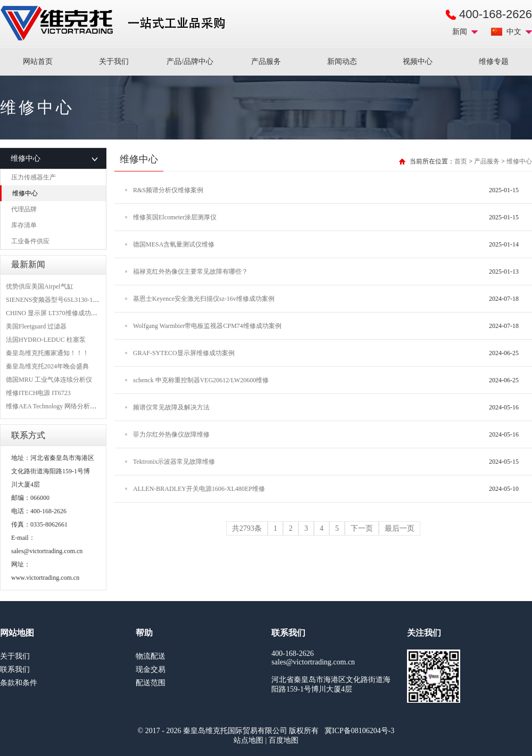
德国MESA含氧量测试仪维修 (174, 244)
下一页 (362, 528)
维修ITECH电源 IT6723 (38, 393)
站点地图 (248, 740)
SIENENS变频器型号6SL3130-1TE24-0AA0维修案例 (78, 300)
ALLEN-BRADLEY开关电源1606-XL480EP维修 (199, 489)
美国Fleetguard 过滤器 (36, 326)
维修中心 (25, 193)
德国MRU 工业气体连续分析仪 (49, 380)
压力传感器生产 (34, 177)
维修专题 (494, 61)
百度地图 (284, 740)
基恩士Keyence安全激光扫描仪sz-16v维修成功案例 (204, 299)
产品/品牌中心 (190, 61)
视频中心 (418, 61)
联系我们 (15, 669)
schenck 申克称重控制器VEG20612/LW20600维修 (201, 380)
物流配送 (151, 656)
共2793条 (247, 528)
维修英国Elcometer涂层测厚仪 (175, 217)
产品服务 (266, 61)
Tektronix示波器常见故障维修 (174, 462)
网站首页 (38, 61)
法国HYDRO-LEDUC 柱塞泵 (46, 340)
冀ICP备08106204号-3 (359, 731)
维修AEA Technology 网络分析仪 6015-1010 (66, 406)
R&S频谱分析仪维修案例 (168, 190)
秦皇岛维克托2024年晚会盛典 (47, 366)
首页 (461, 161)
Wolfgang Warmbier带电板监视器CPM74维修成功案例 (207, 326)
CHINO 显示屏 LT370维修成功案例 (55, 313)
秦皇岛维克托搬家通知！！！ (47, 353)
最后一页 (400, 528)
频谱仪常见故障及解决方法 (171, 407)
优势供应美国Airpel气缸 (40, 286)
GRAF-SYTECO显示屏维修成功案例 (184, 353)
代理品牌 (24, 209)
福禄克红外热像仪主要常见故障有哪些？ (190, 272)
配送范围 (151, 683)
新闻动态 (342, 61)
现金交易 (151, 669)
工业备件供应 (30, 241)
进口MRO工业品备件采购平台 (116, 23)
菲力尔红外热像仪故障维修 (171, 434)
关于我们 (114, 61)
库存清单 (24, 225)
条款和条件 (19, 683)
